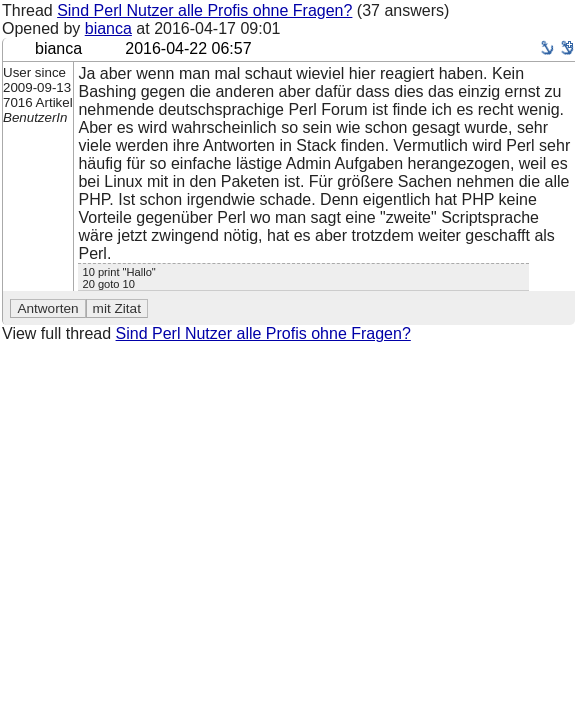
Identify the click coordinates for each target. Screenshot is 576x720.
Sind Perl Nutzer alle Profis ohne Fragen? (204, 10)
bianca (108, 28)
